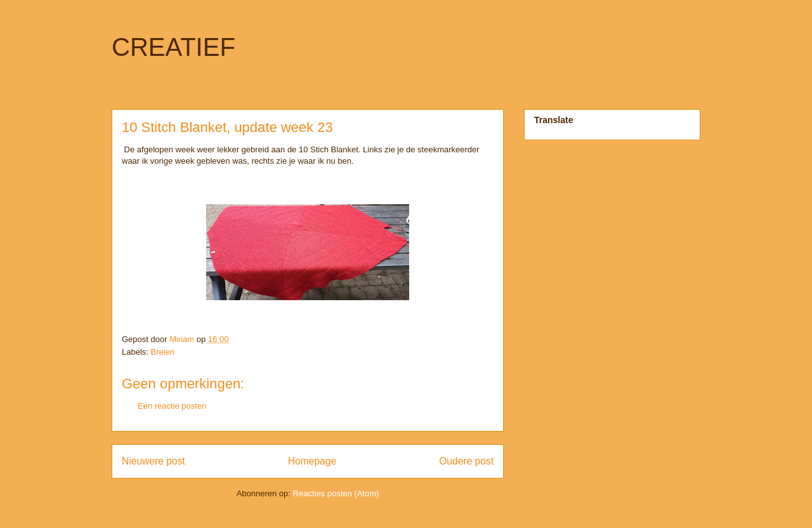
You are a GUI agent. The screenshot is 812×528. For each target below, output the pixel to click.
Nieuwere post (154, 461)
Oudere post (466, 461)
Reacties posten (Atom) (336, 493)
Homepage (312, 461)
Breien (163, 352)
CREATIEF (174, 47)
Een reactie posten (172, 406)
